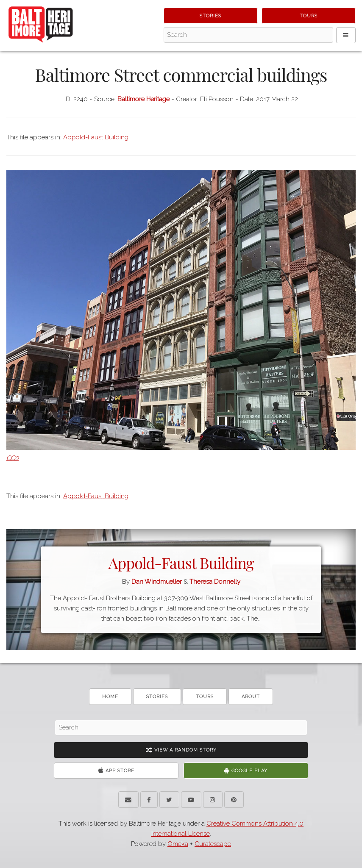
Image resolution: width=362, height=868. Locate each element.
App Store (116, 771)
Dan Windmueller (157, 582)
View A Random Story (181, 750)
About (251, 697)
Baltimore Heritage (143, 99)
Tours (309, 16)
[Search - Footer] (181, 728)
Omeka (178, 844)
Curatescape (213, 844)
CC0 (13, 458)
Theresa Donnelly (215, 582)
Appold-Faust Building (96, 137)
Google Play (246, 771)
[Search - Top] (248, 35)
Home (110, 697)
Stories (210, 16)
